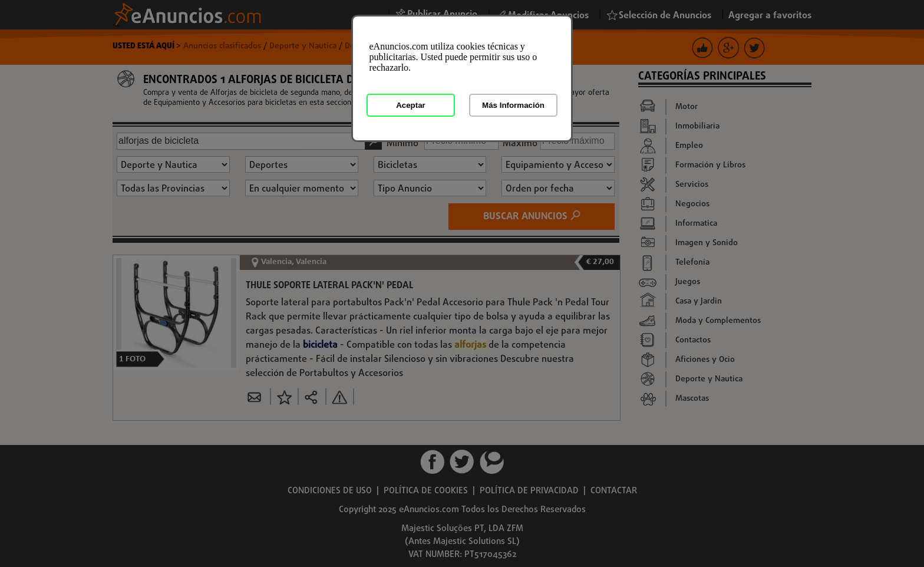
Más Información (513, 105)
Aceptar (411, 105)
